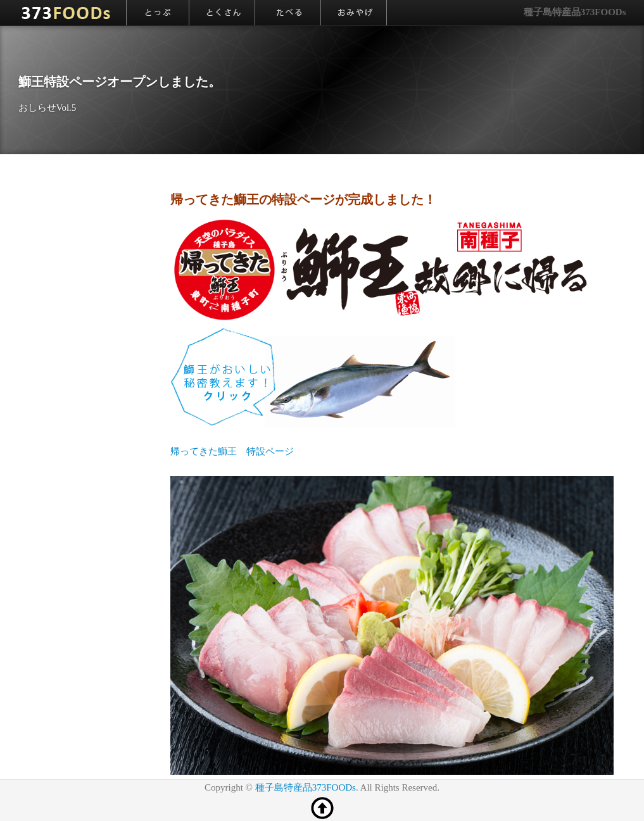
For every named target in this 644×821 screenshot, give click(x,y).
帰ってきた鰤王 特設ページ (232, 451)
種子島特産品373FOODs (575, 12)
